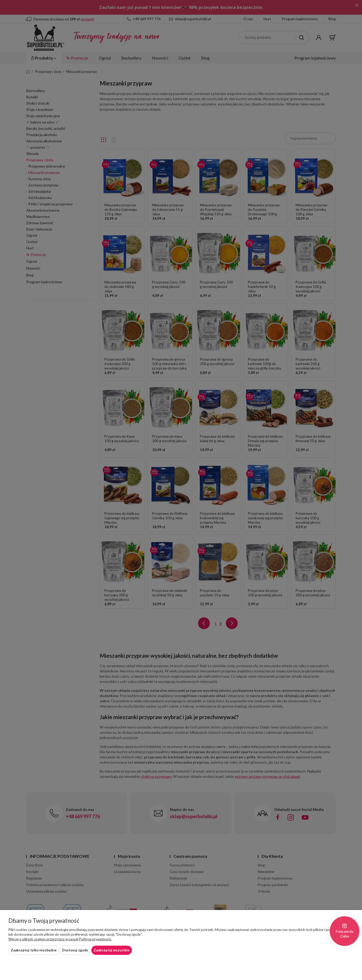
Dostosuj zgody (75, 950)
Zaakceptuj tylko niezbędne (34, 950)
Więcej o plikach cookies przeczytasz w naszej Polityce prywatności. (60, 939)
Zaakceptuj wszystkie (112, 950)
